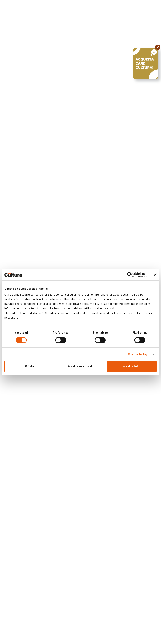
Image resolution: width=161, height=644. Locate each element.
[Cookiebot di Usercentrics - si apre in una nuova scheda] (130, 275)
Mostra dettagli (139, 354)
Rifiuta (29, 366)
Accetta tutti (132, 366)
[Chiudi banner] (155, 275)
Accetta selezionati (81, 366)
